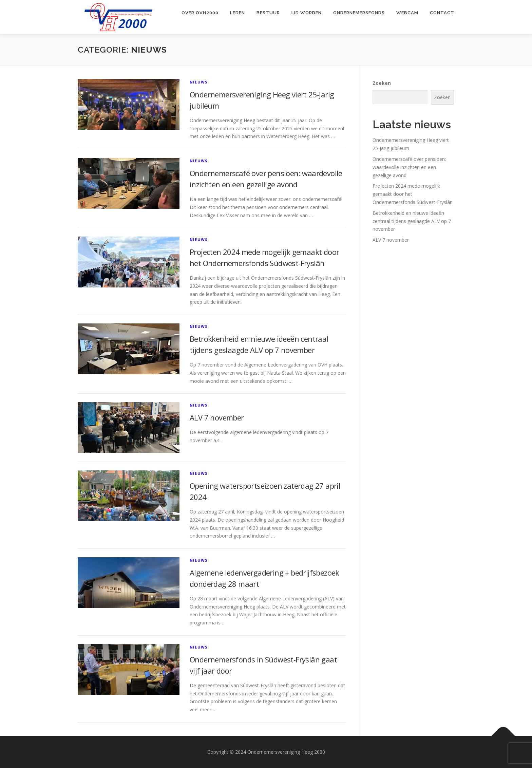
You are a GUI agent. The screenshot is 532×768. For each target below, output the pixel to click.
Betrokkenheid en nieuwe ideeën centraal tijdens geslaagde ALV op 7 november (412, 221)
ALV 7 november (217, 417)
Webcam (407, 13)
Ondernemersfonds (359, 13)
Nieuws (199, 82)
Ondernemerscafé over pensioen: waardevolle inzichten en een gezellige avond (409, 167)
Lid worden (307, 13)
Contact (442, 13)
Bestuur (268, 13)
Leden (237, 13)
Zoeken (382, 83)
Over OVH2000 (200, 13)
